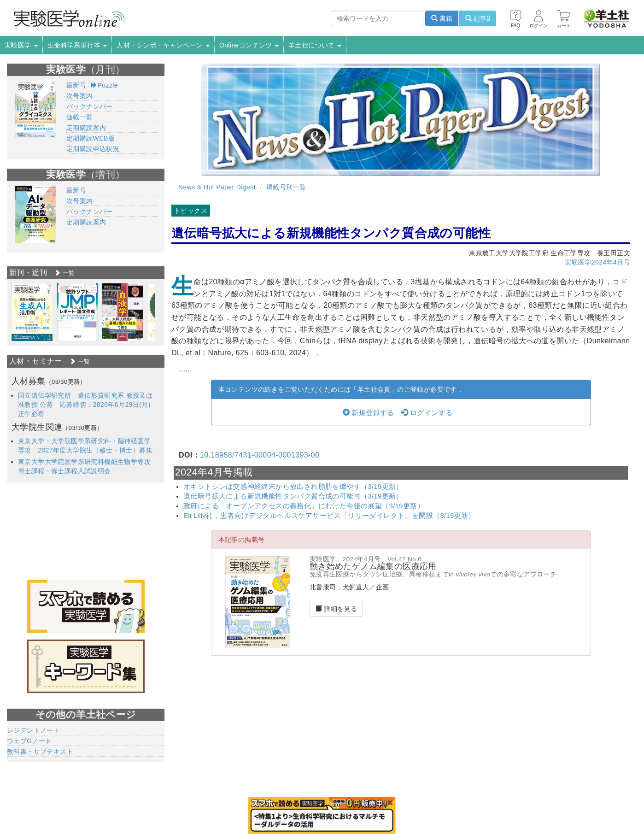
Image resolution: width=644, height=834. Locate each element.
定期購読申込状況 (93, 149)
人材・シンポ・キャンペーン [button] (163, 45)
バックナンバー (90, 106)
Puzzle (104, 85)
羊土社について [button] (315, 45)
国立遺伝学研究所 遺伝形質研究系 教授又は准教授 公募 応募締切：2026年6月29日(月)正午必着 (85, 405)
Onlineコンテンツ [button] (249, 45)
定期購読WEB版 (91, 138)
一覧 (64, 273)
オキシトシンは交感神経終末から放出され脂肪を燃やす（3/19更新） (293, 487)
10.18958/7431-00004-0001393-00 (260, 455)
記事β (478, 18)
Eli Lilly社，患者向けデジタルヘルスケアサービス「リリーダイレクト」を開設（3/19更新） (329, 516)
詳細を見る (337, 609)
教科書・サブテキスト (40, 752)
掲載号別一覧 (286, 187)
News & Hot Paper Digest (217, 187)
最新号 (76, 85)
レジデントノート (33, 730)
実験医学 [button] (21, 45)
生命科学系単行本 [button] (77, 45)
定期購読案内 (86, 128)
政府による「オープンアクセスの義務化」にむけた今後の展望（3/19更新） (304, 506)
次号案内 (80, 96)
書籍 (442, 18)
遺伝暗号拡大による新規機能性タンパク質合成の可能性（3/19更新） (293, 496)
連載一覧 (80, 117)
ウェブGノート (29, 741)
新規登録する (369, 413)
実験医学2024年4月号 (597, 262)
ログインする (427, 413)
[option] (32, 312)
